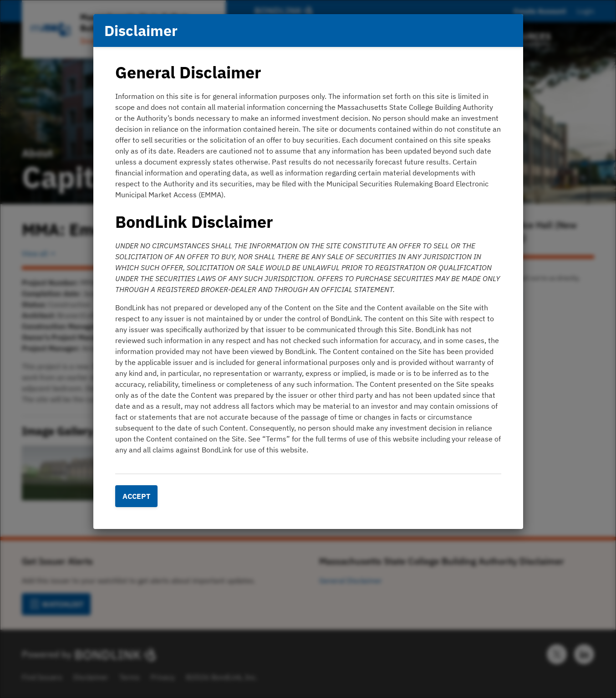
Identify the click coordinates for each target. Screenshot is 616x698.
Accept (136, 496)
